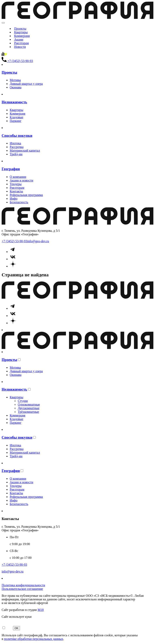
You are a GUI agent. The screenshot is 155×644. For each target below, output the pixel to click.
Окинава (16, 87)
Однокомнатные (29, 404)
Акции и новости (21, 180)
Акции (19, 39)
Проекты (20, 29)
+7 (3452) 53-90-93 (14, 241)
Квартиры (21, 32)
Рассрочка (17, 147)
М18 (41, 610)
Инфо (14, 199)
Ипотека (15, 143)
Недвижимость (14, 102)
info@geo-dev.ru (38, 241)
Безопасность (19, 202)
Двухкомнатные (29, 408)
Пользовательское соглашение (22, 589)
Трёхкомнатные (28, 412)
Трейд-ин (16, 154)
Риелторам (21, 43)
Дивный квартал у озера (26, 84)
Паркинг (16, 121)
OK (16, 628)
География (11, 169)
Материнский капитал (25, 151)
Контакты (16, 191)
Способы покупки (17, 136)
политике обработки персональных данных (34, 639)
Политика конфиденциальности (23, 585)
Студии (23, 401)
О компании (18, 177)
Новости (20, 47)
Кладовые (16, 117)
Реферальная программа (26, 195)
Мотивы (15, 80)
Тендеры (16, 184)
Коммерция (22, 36)
